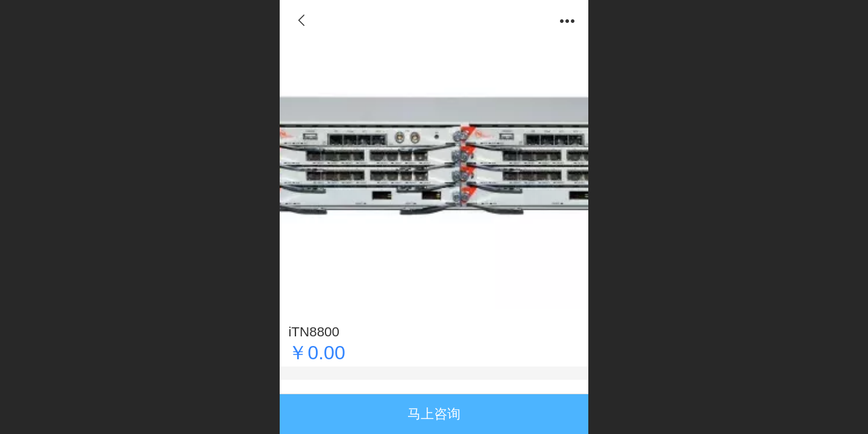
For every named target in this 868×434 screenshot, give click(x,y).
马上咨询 (434, 414)
